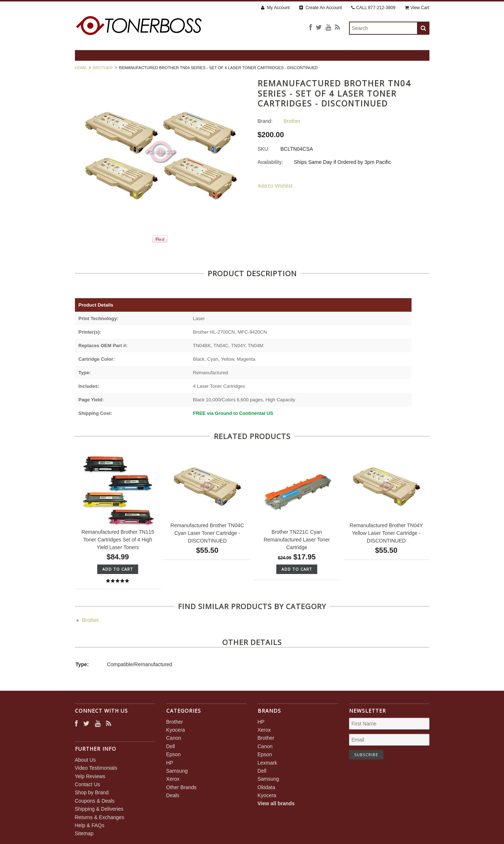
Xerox (173, 779)
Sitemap (84, 833)
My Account (275, 8)
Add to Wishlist (275, 186)
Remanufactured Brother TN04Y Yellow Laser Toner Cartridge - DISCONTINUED (386, 533)
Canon (174, 738)
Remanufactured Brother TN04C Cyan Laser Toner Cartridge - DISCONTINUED (207, 533)
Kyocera (176, 730)
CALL (373, 8)
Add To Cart (118, 569)
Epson (174, 754)
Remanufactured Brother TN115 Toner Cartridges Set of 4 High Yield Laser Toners (118, 540)
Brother (103, 68)
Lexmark (268, 763)
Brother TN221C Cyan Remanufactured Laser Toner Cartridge (297, 540)
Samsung (177, 771)
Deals (173, 795)
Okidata (266, 787)
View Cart (417, 8)
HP (170, 763)
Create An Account (321, 8)
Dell (171, 746)
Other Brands (181, 787)
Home (81, 68)
